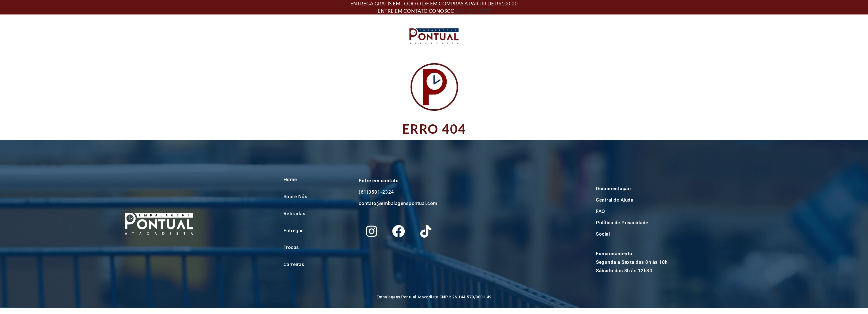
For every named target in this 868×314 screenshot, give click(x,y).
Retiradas (295, 213)
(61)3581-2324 (473, 11)
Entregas (294, 231)
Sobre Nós (296, 196)
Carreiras (294, 264)
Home (290, 179)
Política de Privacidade (622, 223)
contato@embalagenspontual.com (398, 203)
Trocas (291, 247)
